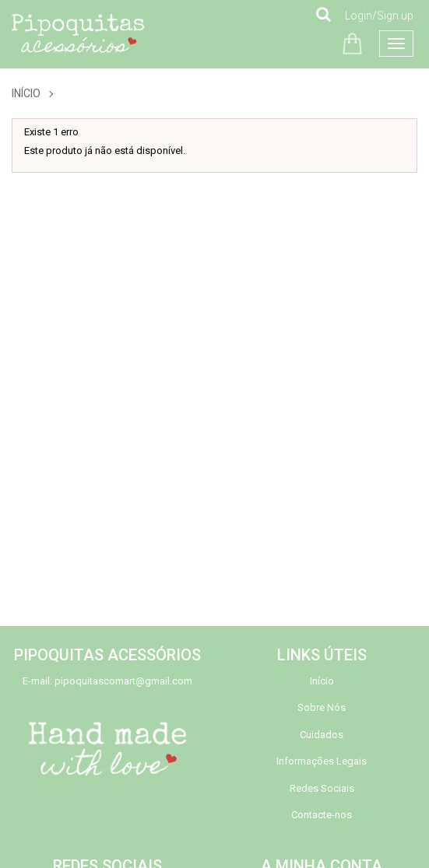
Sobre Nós (322, 707)
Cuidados (322, 735)
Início (26, 93)
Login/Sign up (379, 16)
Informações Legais (322, 761)
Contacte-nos (322, 815)
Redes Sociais (322, 788)
